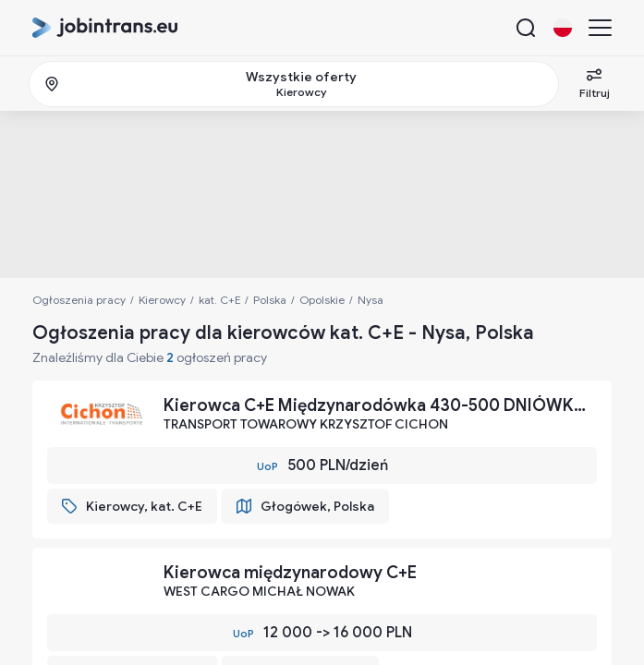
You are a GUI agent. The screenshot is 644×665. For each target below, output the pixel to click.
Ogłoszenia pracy (79, 300)
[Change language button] (563, 28)
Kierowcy (162, 300)
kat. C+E (219, 300)
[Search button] (526, 28)
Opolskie (322, 300)
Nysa (371, 300)
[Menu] (600, 28)
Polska (270, 300)
